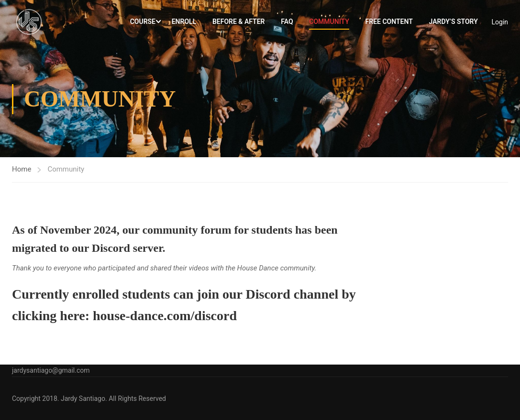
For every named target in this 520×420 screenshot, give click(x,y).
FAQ (287, 23)
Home (22, 173)
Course (143, 23)
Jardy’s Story (453, 23)
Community (329, 23)
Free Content (389, 23)
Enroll (184, 23)
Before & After (239, 23)
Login (500, 23)
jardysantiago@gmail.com (51, 370)
